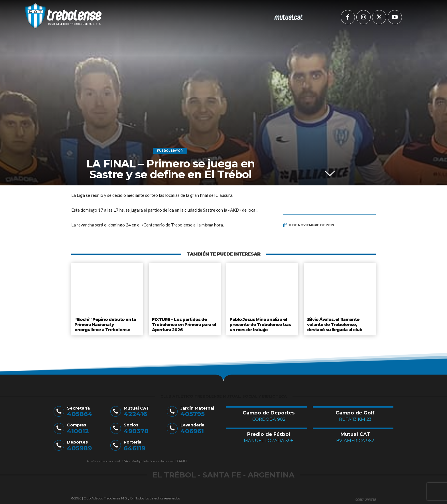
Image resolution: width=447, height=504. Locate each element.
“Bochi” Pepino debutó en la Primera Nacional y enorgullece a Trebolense (107, 323)
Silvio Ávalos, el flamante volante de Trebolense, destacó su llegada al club (335, 323)
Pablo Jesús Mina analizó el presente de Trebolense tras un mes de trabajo (260, 323)
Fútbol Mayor (170, 151)
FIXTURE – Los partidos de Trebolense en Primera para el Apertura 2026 (183, 323)
